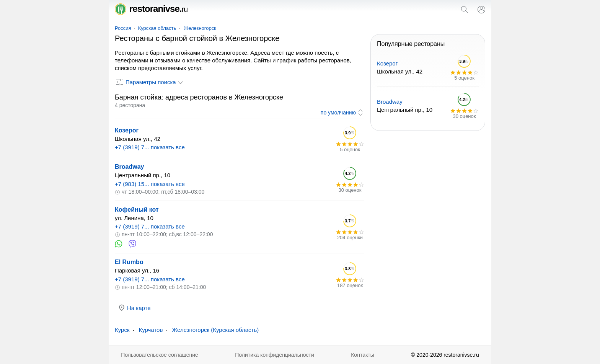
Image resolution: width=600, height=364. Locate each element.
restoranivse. (151, 9)
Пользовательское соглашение (160, 355)
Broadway (129, 167)
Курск (122, 330)
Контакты (362, 355)
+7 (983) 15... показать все (150, 184)
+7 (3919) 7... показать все (150, 147)
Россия (123, 28)
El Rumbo (129, 262)
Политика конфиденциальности (275, 355)
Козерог (127, 130)
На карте (134, 308)
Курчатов (151, 330)
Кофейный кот (137, 210)
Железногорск (200, 28)
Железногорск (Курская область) (215, 330)
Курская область (157, 28)
